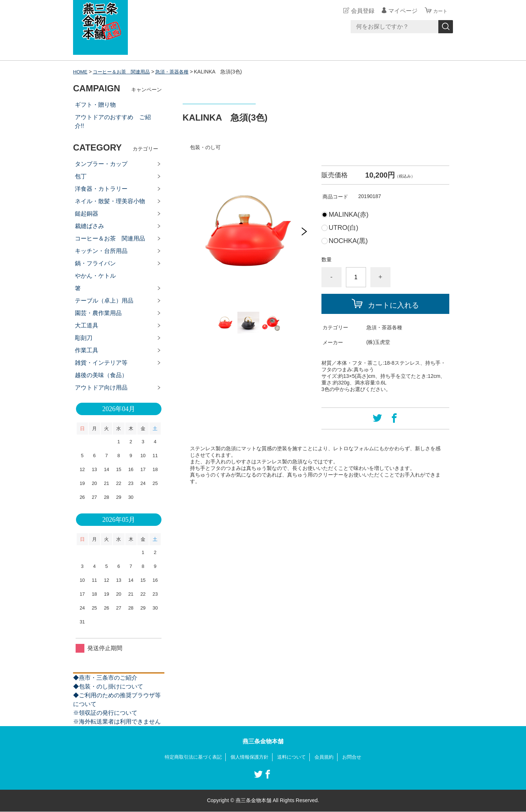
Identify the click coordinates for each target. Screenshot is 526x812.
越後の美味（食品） (101, 375)
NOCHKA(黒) (348, 241)
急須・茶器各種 (179, 72)
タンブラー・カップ (101, 164)
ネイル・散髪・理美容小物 (110, 201)
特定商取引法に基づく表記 (189, 757)
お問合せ (357, 757)
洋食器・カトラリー (101, 189)
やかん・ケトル (95, 276)
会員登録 (359, 11)
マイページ (400, 11)
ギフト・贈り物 (95, 105)
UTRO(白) (344, 228)
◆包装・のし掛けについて (108, 686)
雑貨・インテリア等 (101, 363)
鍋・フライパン (95, 263)
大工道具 (87, 325)
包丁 (81, 176)
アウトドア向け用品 (101, 388)
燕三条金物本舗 (263, 741)
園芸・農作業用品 (98, 313)
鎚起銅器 (87, 214)
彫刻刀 (84, 338)
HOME (81, 72)
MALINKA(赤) (349, 215)
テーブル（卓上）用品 (104, 301)
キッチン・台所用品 (101, 251)
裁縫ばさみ (89, 226)
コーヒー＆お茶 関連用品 (125, 72)
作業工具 (87, 350)
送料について (294, 757)
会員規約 (328, 757)
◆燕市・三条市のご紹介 (105, 678)
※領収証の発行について (105, 713)
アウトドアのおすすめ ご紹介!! (113, 122)
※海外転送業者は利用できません (117, 722)
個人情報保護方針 (249, 757)
